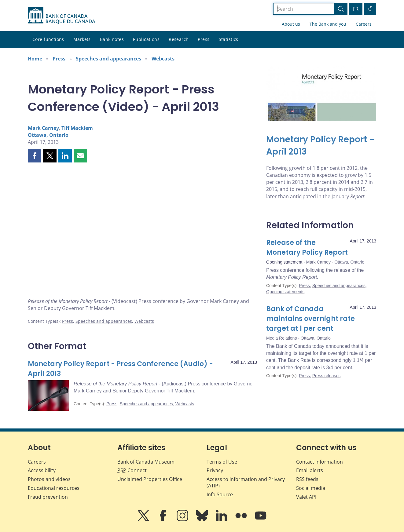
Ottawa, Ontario (48, 135)
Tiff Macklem (77, 128)
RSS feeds (307, 479)
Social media (311, 488)
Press (204, 39)
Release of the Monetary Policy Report (307, 248)
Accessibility (42, 470)
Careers (364, 24)
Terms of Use (222, 462)
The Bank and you (328, 24)
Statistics (229, 39)
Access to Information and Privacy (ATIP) (246, 482)
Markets (82, 39)
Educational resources (54, 488)
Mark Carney (43, 128)
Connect (132, 470)
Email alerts (310, 470)
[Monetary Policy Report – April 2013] (321, 146)
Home (35, 59)
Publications (146, 39)
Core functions (48, 39)
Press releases (327, 376)
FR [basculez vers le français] (356, 9)
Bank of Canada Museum (146, 462)
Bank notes (112, 39)
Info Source (220, 494)
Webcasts (163, 59)
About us (291, 24)
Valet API (306, 497)
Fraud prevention (48, 497)
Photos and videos (49, 479)
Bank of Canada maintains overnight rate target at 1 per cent (310, 319)
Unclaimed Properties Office (150, 479)
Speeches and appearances (108, 59)
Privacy (215, 470)
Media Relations (281, 338)
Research (179, 39)
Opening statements (285, 292)
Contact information (320, 462)
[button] (35, 156)
